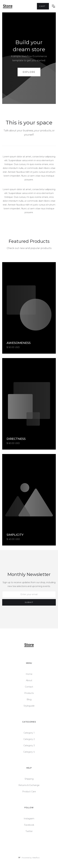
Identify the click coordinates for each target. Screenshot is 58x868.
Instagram (29, 819)
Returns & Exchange (29, 785)
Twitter (29, 831)
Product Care (29, 792)
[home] (20, 6)
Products (29, 693)
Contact (29, 687)
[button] (43, 6)
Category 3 (29, 745)
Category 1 (29, 733)
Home (29, 674)
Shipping (29, 779)
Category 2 (29, 739)
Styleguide (29, 706)
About (29, 680)
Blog (29, 699)
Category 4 (29, 752)
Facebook (29, 825)
